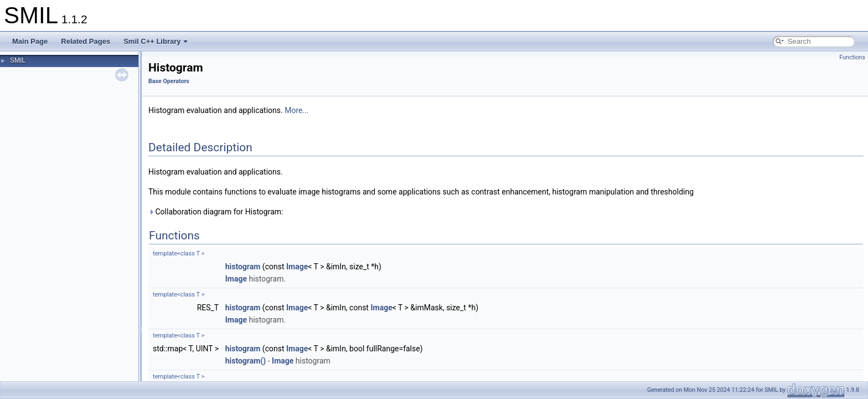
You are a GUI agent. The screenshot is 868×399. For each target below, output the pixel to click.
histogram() (246, 361)
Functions (852, 57)
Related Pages (86, 41)
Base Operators (169, 81)
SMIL (18, 60)
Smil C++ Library (155, 41)
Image (297, 267)
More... (296, 110)
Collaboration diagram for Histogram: (216, 212)
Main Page (30, 41)
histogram (243, 267)
